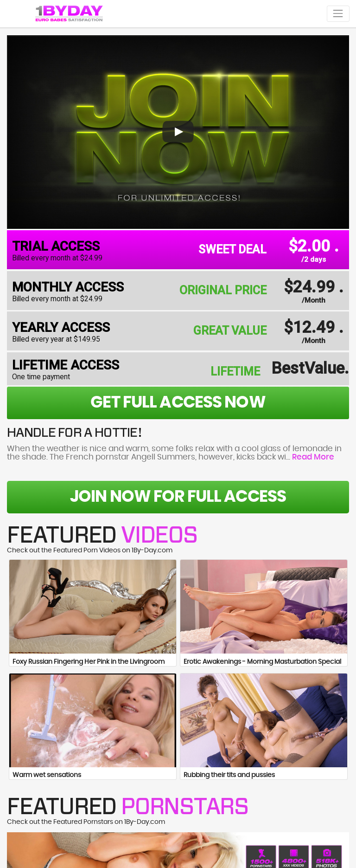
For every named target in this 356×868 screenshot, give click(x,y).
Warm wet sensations (47, 775)
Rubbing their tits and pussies (229, 775)
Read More (313, 457)
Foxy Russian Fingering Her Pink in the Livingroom (89, 662)
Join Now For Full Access (178, 497)
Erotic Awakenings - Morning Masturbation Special (262, 662)
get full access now (178, 403)
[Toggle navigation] (338, 14)
